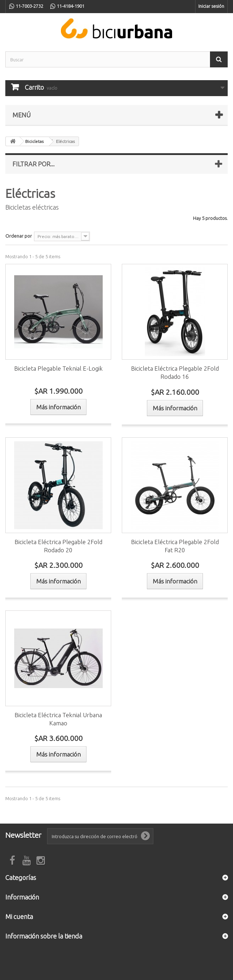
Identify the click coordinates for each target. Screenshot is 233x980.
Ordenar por (19, 236)
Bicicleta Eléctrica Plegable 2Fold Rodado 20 (58, 546)
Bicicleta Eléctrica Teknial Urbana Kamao (58, 719)
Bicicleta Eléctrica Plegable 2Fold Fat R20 (175, 546)
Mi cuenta (19, 917)
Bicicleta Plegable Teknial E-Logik (58, 368)
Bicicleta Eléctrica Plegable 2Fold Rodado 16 (175, 372)
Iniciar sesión (211, 6)
